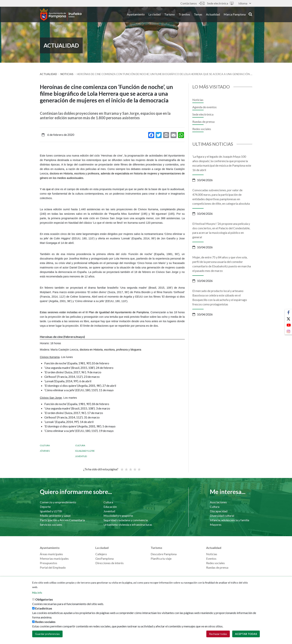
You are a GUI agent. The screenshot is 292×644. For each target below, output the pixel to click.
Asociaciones (218, 502)
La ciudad (154, 15)
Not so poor (126, 468)
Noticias (67, 74)
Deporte (45, 507)
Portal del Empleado (53, 567)
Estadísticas (44, 608)
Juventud (81, 456)
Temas (198, 15)
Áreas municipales (51, 554)
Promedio (130, 468)
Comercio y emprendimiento (58, 502)
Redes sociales (202, 129)
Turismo (170, 15)
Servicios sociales (51, 525)
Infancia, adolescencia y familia (230, 520)
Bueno (135, 468)
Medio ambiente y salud (55, 516)
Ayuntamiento (136, 15)
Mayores (216, 525)
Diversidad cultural (222, 516)
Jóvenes (45, 451)
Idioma (245, 3)
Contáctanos (192, 3)
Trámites (184, 15)
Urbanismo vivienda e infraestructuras (128, 525)
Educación (110, 507)
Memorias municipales (54, 558)
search (250, 14)
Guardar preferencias (47, 634)
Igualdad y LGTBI (85, 451)
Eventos (211, 558)
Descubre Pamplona (164, 554)
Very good (139, 468)
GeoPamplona (104, 558)
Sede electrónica (220, 3)
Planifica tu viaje (161, 558)
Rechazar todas (218, 634)
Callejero (101, 554)
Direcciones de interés (110, 563)
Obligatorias (44, 599)
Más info (37, 593)
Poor (122, 468)
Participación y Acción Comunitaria (62, 520)
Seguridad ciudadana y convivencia (126, 520)
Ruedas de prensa (203, 122)
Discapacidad (219, 511)
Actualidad (213, 15)
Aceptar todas (246, 634)
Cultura (45, 445)
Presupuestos (49, 563)
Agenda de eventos (204, 107)
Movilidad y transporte (118, 516)
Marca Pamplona (235, 15)
